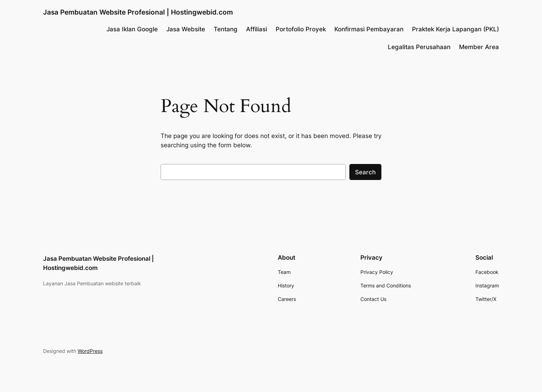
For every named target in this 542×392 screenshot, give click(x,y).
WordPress (90, 351)
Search (365, 172)
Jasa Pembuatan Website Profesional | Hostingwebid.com (138, 12)
